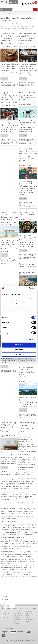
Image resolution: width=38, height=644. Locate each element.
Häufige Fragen (18, 615)
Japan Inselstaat (27, 414)
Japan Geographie (31, 416)
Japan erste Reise (5, 144)
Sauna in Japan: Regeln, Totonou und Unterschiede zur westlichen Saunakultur (9, 38)
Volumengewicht (19, 613)
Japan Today (21, 574)
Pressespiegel (29, 611)
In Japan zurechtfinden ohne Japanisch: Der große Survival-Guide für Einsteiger (9, 97)
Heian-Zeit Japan (27, 202)
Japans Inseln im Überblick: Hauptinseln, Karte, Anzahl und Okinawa (28, 372)
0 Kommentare (8, 48)
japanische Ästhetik (6, 473)
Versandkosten (28, 641)
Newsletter (29, 617)
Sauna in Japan (8, 83)
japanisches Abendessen (29, 254)
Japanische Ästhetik (25, 205)
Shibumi (10, 471)
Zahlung (17, 624)
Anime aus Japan (11, 372)
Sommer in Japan (11, 260)
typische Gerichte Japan (30, 257)
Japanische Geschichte (25, 204)
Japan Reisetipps (9, 139)
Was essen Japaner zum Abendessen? (28, 213)
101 (10, 607)
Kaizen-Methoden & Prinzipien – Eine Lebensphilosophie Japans (28, 96)
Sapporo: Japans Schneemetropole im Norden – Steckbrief (28, 266)
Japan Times (32, 574)
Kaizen (24, 139)
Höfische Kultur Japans (29, 207)
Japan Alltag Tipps (12, 142)
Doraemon (7, 370)
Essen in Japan (23, 256)
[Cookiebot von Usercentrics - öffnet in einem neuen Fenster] (29, 288)
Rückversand (18, 611)
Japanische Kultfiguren (7, 373)
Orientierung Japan (6, 141)
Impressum (6, 617)
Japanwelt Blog (14, 540)
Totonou (6, 86)
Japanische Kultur (31, 142)
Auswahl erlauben (19, 350)
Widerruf (5, 615)
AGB (4, 611)
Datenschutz (6, 613)
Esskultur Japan (23, 259)
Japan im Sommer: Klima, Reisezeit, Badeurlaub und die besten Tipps (9, 216)
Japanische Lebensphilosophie (26, 140)
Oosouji (28, 83)
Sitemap (28, 622)
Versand (17, 617)
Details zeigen (29, 340)
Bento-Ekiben (28, 360)
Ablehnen (19, 354)
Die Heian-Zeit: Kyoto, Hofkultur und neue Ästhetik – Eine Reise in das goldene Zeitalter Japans (28, 155)
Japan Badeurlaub (6, 262)
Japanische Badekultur (7, 84)
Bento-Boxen (26, 359)
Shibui (6, 471)
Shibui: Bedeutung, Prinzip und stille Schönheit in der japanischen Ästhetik (9, 427)
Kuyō (24, 83)
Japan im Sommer (9, 259)
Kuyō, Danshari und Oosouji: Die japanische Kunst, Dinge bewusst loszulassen (28, 38)
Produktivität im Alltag (25, 143)
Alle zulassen (19, 345)
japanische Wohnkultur (12, 474)
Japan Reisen (23, 417)
